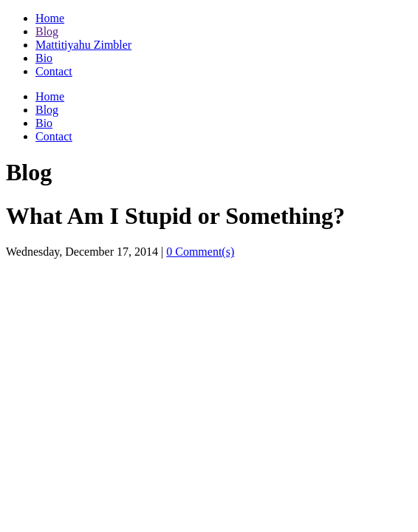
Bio (44, 58)
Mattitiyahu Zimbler (83, 45)
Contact (54, 71)
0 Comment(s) (200, 252)
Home (50, 18)
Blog (47, 31)
